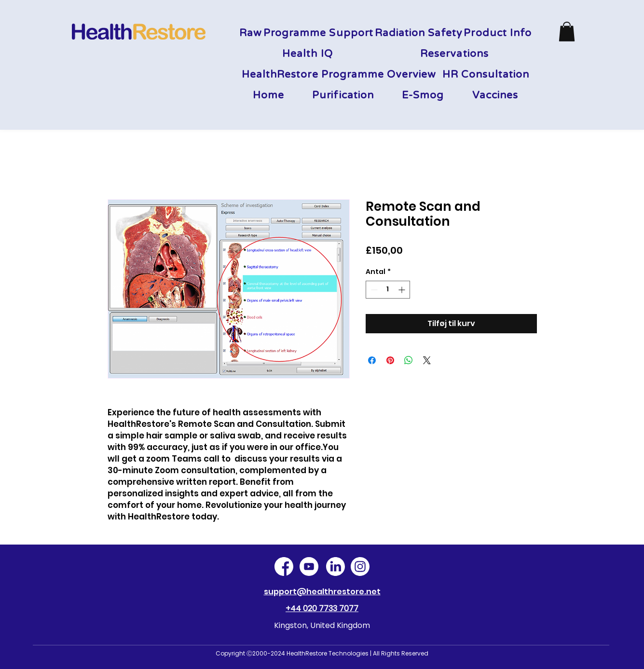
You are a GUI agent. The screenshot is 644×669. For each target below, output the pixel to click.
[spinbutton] (388, 290)
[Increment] (403, 290)
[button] (567, 32)
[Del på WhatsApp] (409, 360)
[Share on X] (427, 360)
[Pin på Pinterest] (390, 360)
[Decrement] (373, 290)
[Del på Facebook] (372, 360)
